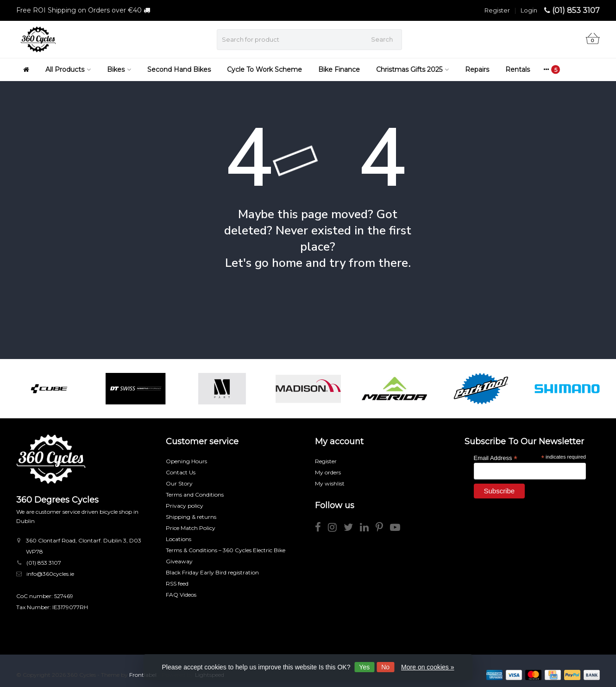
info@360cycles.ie (50, 574)
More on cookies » (427, 667)
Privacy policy (185, 506)
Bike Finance (339, 69)
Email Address (496, 457)
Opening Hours (186, 461)
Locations (179, 539)
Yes (364, 667)
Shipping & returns (191, 517)
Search (382, 39)
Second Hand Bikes (179, 69)
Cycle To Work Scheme (264, 69)
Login (529, 10)
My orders (328, 472)
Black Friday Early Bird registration (212, 572)
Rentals (518, 69)
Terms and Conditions (195, 495)
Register (497, 10)
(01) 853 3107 (576, 10)
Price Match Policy (191, 528)
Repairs (477, 69)
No (385, 667)
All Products (68, 69)
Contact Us (181, 472)
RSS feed (177, 583)
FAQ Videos (181, 595)
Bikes (119, 69)
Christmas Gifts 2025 (412, 69)
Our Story (179, 483)
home (287, 263)
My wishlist (330, 483)
